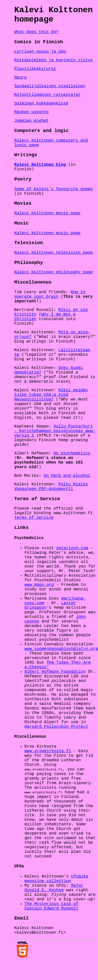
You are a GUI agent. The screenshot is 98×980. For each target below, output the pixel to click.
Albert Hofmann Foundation (55, 672)
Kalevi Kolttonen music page (47, 233)
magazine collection (56, 879)
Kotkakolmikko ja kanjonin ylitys (53, 60)
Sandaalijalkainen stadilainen (50, 86)
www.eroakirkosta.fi (48, 751)
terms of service (34, 518)
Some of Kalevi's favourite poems (53, 189)
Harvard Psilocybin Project (56, 727)
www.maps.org (39, 585)
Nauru (20, 78)
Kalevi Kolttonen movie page (47, 213)
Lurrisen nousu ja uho (40, 52)
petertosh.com (72, 548)
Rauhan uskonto (31, 112)
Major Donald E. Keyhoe (54, 888)
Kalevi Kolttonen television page (53, 253)
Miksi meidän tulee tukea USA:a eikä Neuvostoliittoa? (51, 395)
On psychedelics (72, 453)
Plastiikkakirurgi (35, 69)
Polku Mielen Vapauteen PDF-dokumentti (51, 487)
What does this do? (36, 32)
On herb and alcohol (67, 476)
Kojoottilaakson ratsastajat (47, 95)
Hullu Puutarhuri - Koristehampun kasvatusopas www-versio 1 (55, 431)
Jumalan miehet (31, 121)
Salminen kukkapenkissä (41, 103)
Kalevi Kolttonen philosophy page (53, 272)
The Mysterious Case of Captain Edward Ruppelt (51, 907)
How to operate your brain (50, 294)
